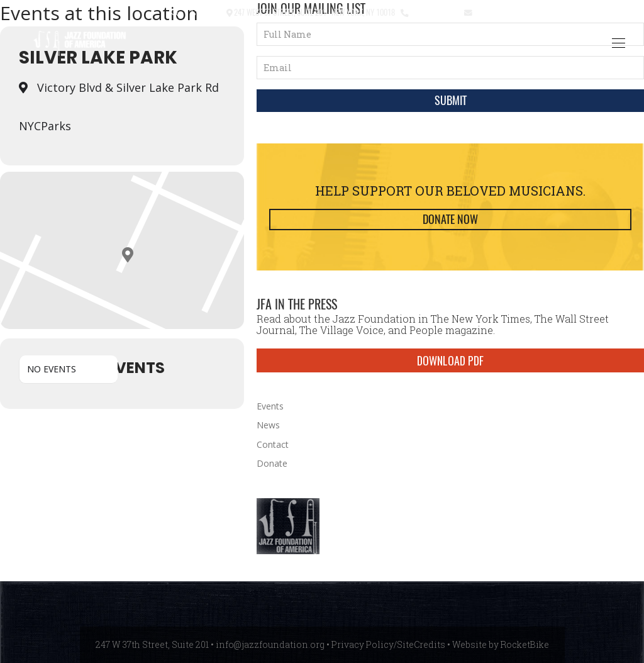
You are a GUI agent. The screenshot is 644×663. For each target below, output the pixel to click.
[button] (175, 13)
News (268, 425)
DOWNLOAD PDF (450, 360)
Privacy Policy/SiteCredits (388, 644)
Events (270, 406)
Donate (272, 463)
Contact (206, 12)
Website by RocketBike (501, 644)
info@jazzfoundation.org (520, 12)
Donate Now (450, 219)
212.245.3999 (434, 12)
